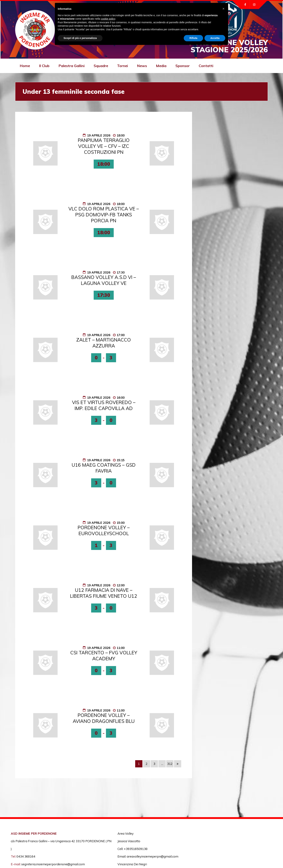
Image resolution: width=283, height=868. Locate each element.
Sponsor (183, 66)
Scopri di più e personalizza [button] (80, 38)
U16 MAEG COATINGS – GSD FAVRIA (104, 468)
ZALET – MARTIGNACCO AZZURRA (104, 343)
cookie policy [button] (108, 19)
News (142, 66)
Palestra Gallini (72, 66)
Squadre (101, 66)
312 (170, 764)
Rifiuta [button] (193, 38)
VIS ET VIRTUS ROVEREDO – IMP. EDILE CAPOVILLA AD (104, 405)
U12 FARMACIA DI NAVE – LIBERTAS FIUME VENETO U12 (104, 593)
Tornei (123, 66)
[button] (223, 9)
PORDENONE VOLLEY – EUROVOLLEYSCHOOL (104, 530)
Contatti (206, 66)
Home (25, 66)
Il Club (44, 66)
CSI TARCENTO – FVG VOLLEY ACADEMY (104, 656)
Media (161, 66)
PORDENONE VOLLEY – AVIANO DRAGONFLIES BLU (104, 718)
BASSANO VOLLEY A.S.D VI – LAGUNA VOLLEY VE (104, 280)
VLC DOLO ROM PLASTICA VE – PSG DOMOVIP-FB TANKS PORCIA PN (104, 215)
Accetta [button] (215, 38)
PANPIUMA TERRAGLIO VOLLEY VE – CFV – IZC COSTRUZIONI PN (104, 146)
